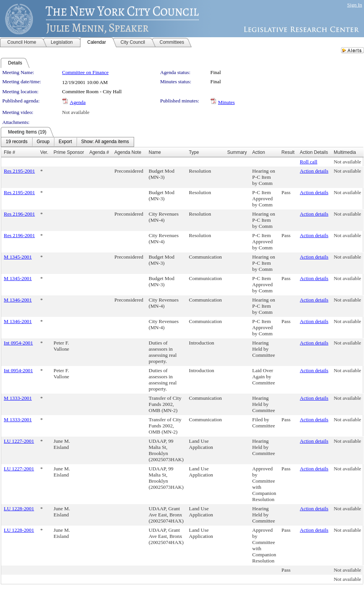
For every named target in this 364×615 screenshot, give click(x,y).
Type (194, 152)
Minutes (226, 102)
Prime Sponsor (69, 152)
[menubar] (67, 142)
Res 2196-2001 (19, 214)
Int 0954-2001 (18, 343)
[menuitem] (17, 142)
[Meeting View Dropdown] (105, 142)
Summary (237, 152)
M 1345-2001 (18, 257)
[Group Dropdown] (43, 142)
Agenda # (99, 152)
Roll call (309, 162)
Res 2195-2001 (19, 171)
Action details (314, 171)
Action (258, 152)
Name (155, 152)
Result (288, 152)
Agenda (78, 102)
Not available (76, 112)
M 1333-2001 (18, 398)
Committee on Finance (85, 72)
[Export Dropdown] (65, 142)
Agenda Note (128, 152)
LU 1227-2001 (19, 441)
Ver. (44, 152)
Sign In (355, 5)
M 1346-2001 (18, 300)
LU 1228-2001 (19, 509)
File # (9, 152)
